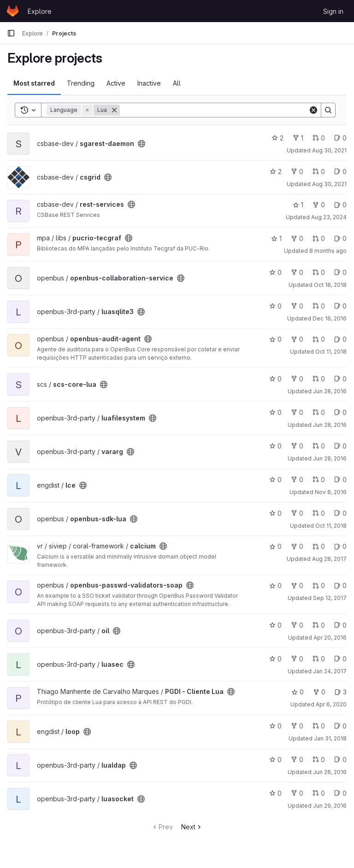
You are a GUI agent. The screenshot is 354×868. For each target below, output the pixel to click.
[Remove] (114, 110)
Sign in (333, 11)
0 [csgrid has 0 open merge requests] (319, 172)
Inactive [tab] (149, 83)
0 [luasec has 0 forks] (297, 659)
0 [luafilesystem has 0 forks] (297, 412)
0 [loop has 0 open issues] (340, 726)
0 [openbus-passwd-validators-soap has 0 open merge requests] (319, 585)
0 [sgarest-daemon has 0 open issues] (340, 138)
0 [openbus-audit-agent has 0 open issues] (340, 339)
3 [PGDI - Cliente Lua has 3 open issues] (341, 692)
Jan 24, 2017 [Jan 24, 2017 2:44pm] (330, 671)
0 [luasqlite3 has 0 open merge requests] (319, 306)
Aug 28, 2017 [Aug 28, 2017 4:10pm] (329, 559)
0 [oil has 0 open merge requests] (319, 625)
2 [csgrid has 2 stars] (276, 172)
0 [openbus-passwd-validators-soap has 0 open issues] (340, 585)
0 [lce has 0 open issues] (340, 480)
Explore (40, 11)
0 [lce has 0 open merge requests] (319, 480)
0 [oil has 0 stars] (275, 625)
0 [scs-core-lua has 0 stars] (275, 379)
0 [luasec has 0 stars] (275, 659)
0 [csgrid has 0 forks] (297, 172)
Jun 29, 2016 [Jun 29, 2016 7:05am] (330, 806)
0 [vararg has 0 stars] (275, 446)
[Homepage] (13, 11)
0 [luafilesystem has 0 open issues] (340, 412)
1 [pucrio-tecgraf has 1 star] (276, 238)
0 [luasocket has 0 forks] (297, 793)
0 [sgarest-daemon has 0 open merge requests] (319, 138)
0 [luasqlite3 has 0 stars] (275, 306)
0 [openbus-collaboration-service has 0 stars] (275, 272)
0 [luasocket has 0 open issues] (340, 793)
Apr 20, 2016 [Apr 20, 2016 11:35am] (330, 638)
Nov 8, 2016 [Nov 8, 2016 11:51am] (331, 492)
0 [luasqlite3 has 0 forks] (297, 306)
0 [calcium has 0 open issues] (340, 546)
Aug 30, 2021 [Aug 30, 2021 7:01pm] (329, 184)
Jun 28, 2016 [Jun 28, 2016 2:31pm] (330, 772)
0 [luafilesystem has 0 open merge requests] (319, 412)
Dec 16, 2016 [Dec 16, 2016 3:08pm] (330, 318)
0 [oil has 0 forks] (297, 625)
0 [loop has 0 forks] (297, 726)
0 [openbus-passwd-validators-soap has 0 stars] (275, 585)
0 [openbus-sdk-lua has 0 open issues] (340, 513)
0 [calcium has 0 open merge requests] (319, 546)
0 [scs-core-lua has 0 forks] (297, 379)
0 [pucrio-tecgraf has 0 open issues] (340, 238)
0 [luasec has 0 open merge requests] (319, 659)
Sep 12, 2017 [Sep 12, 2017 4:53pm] (330, 598)
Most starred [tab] (34, 83)
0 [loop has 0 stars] (275, 726)
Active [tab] (116, 83)
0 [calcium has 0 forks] (297, 546)
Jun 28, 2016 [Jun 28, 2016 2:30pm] (330, 425)
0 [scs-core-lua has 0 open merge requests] (319, 379)
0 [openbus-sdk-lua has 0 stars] (275, 513)
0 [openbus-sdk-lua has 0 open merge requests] (319, 513)
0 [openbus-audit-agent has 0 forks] (297, 339)
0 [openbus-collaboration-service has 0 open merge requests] (319, 272)
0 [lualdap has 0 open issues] (340, 760)
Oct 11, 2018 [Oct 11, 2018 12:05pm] (331, 526)
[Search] (214, 110)
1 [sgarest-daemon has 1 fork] (298, 138)
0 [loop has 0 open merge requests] (319, 726)
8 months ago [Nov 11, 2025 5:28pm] (328, 251)
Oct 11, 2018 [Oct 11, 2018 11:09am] (331, 352)
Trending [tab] (81, 83)
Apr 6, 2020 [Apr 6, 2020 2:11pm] (331, 704)
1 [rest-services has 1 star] (298, 205)
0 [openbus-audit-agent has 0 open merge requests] (319, 339)
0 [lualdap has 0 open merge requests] (319, 760)
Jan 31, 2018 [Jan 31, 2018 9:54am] (330, 738)
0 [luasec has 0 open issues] (340, 659)
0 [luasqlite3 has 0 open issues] (340, 306)
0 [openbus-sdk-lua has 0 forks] (297, 513)
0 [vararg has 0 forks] (297, 446)
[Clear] (313, 110)
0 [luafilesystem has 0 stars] (275, 412)
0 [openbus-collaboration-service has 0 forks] (297, 272)
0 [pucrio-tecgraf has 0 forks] (297, 238)
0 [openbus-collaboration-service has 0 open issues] (340, 272)
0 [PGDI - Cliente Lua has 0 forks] (319, 692)
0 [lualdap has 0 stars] (275, 760)
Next (192, 827)
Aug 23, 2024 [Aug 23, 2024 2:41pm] (329, 217)
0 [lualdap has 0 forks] (297, 760)
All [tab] (177, 83)
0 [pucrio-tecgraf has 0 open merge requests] (319, 238)
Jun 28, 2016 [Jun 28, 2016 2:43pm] (330, 391)
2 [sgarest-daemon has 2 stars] (277, 138)
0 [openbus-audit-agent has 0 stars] (275, 339)
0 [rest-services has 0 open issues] (340, 205)
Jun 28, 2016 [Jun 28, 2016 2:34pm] (330, 458)
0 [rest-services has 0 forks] (319, 205)
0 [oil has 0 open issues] (340, 625)
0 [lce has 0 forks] (297, 480)
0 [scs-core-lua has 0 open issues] (340, 379)
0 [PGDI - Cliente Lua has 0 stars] (298, 692)
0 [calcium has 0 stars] (275, 546)
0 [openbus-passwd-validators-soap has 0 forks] (297, 585)
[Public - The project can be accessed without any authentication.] (142, 144)
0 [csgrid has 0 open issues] (340, 172)
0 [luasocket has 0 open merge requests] (319, 793)
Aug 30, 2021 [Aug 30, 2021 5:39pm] (329, 150)
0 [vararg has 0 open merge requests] (319, 446)
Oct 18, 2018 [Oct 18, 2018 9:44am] (330, 285)
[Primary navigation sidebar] (11, 33)
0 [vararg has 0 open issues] (340, 446)
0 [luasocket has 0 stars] (275, 793)
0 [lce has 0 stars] (275, 480)
